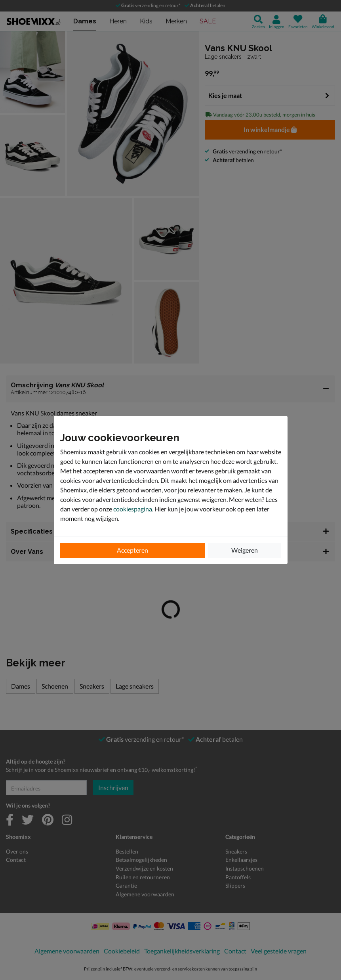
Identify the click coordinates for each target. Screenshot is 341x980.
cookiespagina (133, 509)
